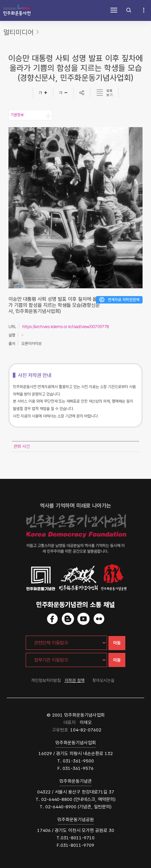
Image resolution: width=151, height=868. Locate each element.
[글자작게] (64, 93)
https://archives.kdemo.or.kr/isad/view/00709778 (66, 327)
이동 (117, 643)
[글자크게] (43, 93)
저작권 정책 (74, 680)
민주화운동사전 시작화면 (17, 10)
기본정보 (17, 115)
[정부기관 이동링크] (66, 660)
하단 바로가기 (0, 0)
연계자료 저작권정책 (123, 300)
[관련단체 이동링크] (66, 643)
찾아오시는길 (103, 680)
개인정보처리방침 (46, 680)
